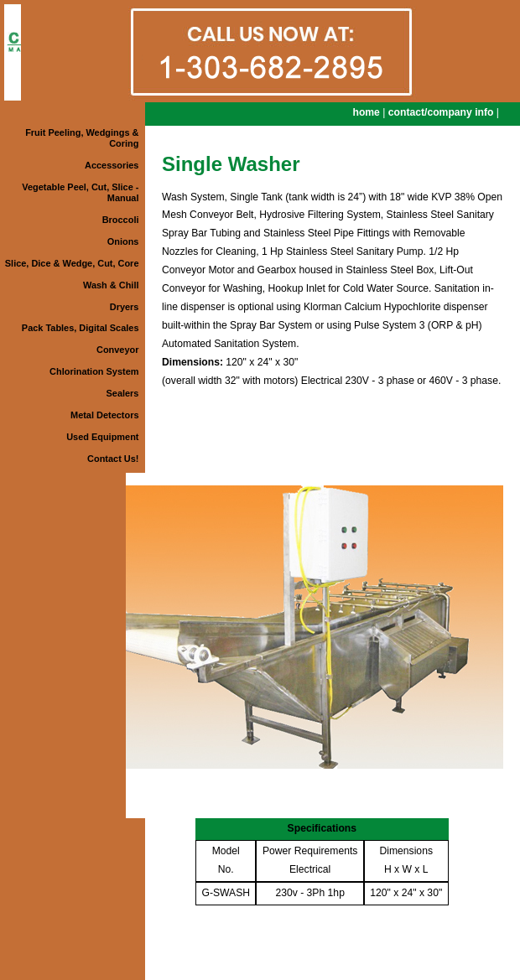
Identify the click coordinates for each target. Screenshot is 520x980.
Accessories (112, 165)
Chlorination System (94, 371)
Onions (123, 241)
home (366, 112)
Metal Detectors (104, 415)
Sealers (123, 393)
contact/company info (441, 112)
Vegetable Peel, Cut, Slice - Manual (80, 192)
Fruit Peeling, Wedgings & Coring (82, 138)
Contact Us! (113, 459)
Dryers (125, 307)
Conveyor (117, 350)
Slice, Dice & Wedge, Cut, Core (72, 263)
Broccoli (121, 220)
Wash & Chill (111, 285)
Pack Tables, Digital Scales (81, 328)
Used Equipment (102, 437)
